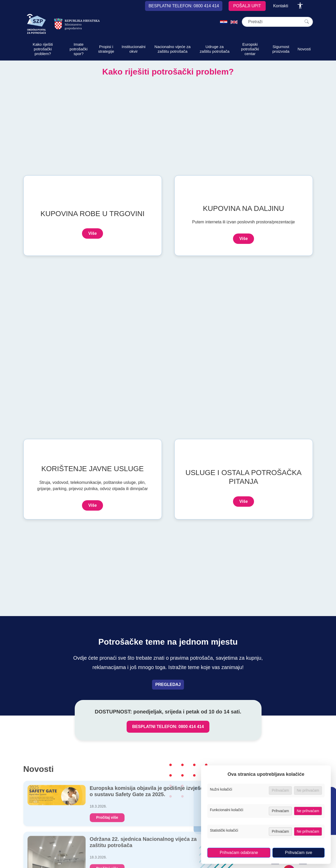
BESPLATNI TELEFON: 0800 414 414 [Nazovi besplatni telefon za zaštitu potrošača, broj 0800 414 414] (168, 727)
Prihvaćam (280, 811)
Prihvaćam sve (299, 853)
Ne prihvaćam (308, 811)
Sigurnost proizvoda (281, 49)
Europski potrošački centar (250, 49)
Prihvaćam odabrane (239, 853)
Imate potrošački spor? (78, 49)
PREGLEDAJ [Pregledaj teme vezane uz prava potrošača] (168, 685)
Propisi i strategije (106, 49)
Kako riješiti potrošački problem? (43, 49)
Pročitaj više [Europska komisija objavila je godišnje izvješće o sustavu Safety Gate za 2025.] (107, 820)
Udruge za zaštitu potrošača (215, 49)
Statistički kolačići (226, 830)
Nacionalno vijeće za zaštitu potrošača (172, 49)
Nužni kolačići (223, 789)
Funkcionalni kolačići (228, 810)
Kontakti (281, 6)
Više (92, 233)
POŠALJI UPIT (247, 6)
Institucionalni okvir (134, 49)
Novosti (304, 49)
